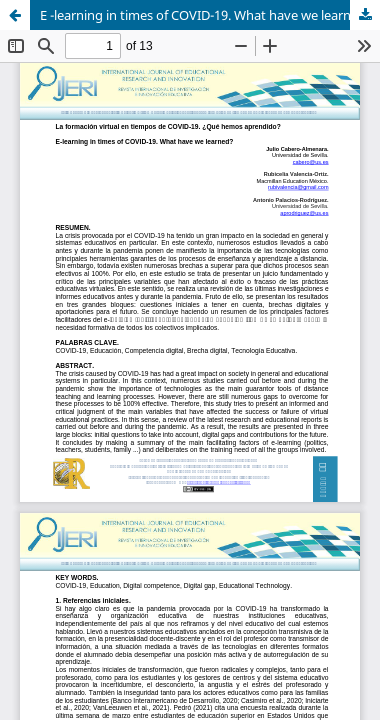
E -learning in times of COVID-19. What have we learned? (206, 15)
